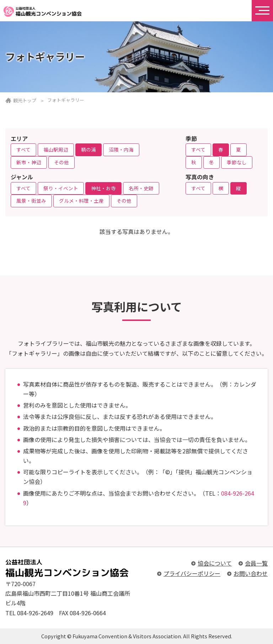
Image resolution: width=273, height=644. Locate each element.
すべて (23, 149)
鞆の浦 (89, 149)
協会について (215, 563)
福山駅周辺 (56, 149)
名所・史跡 (141, 188)
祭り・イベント (61, 188)
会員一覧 (256, 563)
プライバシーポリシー (192, 573)
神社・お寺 (103, 188)
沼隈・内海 (121, 149)
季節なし (237, 162)
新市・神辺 (29, 162)
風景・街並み (31, 201)
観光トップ (25, 100)
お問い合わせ (251, 573)
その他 (61, 162)
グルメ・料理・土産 (81, 201)
